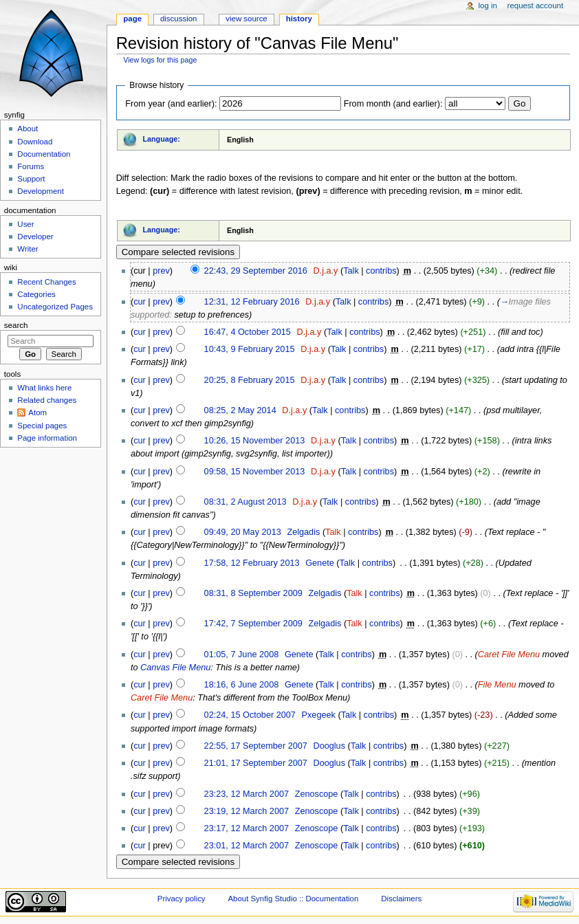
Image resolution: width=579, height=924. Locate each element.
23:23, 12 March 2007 (247, 794)
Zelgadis (303, 532)
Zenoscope (317, 794)
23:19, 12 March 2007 (247, 811)
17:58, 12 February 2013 (252, 563)
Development (40, 191)
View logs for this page (160, 60)
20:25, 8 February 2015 (250, 380)
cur (140, 302)
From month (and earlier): (393, 104)
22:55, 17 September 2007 (256, 746)
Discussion (178, 19)
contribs (381, 271)
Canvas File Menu (175, 668)
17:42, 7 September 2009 (253, 624)
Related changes (47, 400)
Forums (31, 166)
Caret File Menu (509, 654)
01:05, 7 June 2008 (242, 654)
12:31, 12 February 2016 (252, 302)
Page (132, 19)
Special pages (42, 426)
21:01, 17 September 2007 (256, 763)
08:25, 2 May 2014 (240, 410)
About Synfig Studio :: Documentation (293, 899)
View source (246, 19)
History (299, 19)
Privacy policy (182, 899)
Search (16, 325)
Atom (37, 412)
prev (161, 271)
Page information (47, 438)
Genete (320, 563)
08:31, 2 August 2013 (245, 502)
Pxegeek (319, 715)
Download (35, 142)
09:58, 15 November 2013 (255, 472)
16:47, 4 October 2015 (248, 332)
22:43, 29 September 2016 (256, 271)
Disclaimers (401, 899)
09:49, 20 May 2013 (243, 532)
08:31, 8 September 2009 (253, 593)
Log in (488, 5)
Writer (28, 249)
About (28, 129)
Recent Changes (46, 282)
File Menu (497, 685)
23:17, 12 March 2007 (247, 828)
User (25, 224)
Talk (351, 271)
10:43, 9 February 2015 (250, 349)
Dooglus (329, 746)
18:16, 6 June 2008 (242, 685)
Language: (161, 139)
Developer (35, 236)
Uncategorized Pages (55, 307)
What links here (44, 388)
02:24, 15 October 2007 (250, 715)
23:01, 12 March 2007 (247, 846)
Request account (536, 5)
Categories (36, 294)
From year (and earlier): (171, 104)
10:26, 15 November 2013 (255, 441)
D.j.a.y (325, 271)
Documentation (44, 154)
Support (31, 179)
